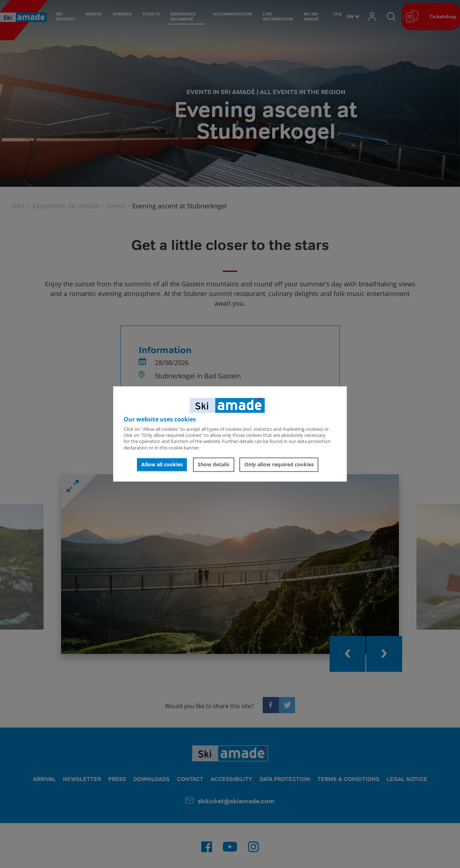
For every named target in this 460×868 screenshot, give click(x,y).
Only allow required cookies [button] (279, 464)
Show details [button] (213, 464)
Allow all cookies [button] (162, 464)
